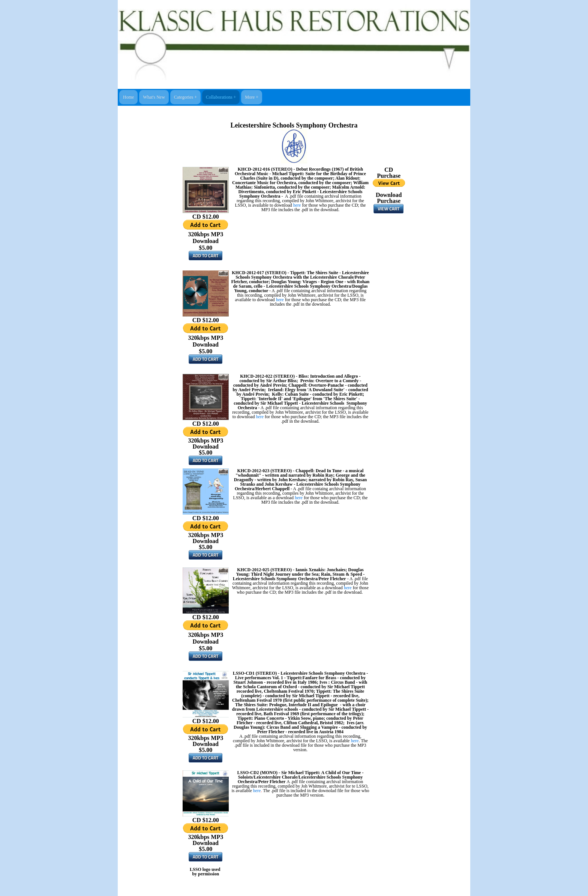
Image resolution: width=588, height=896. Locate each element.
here (297, 205)
